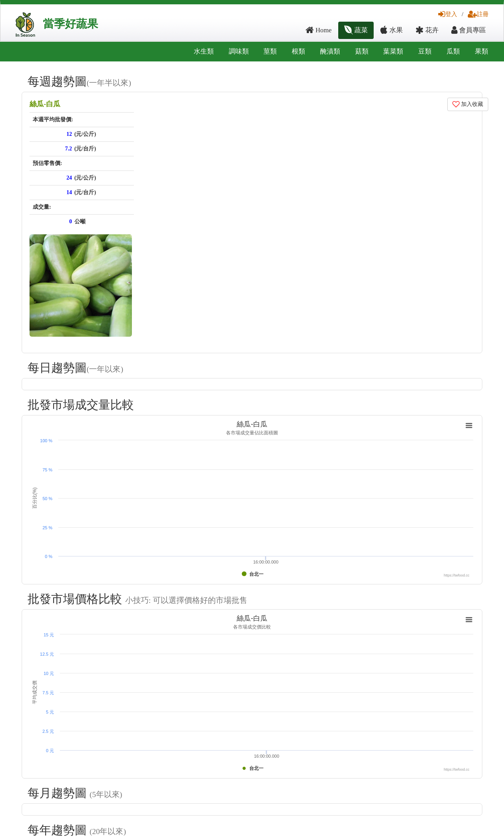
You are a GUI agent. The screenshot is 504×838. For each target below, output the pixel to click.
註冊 (478, 14)
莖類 (270, 51)
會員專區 (469, 30)
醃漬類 (330, 51)
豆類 (425, 51)
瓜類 (453, 51)
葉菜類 (393, 51)
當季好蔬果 (70, 24)
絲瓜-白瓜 (45, 104)
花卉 (427, 30)
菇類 (362, 51)
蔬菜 (356, 30)
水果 (391, 30)
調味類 (239, 51)
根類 (298, 51)
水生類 (204, 51)
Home (319, 30)
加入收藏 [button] (468, 104)
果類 (482, 51)
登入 (448, 14)
